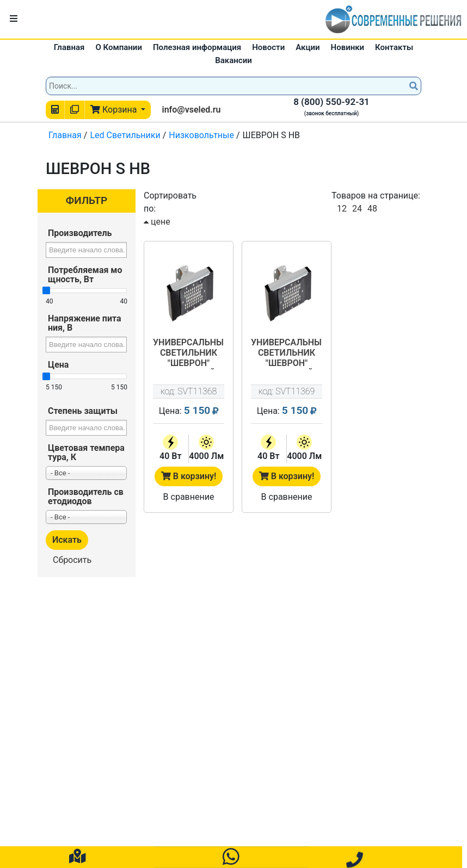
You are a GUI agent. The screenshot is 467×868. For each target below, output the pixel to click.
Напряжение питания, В (85, 323)
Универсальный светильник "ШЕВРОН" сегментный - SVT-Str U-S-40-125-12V (189, 354)
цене (157, 222)
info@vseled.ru (191, 110)
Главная (69, 47)
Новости (268, 47)
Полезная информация (197, 47)
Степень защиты (83, 411)
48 (372, 209)
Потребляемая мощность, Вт (85, 275)
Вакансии (233, 60)
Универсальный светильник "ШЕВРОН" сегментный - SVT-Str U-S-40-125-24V (287, 354)
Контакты (394, 47)
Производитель (80, 233)
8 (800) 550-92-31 (331, 102)
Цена (58, 365)
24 (357, 209)
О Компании (119, 47)
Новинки (348, 47)
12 (342, 209)
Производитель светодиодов (86, 497)
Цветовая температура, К (86, 452)
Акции (308, 47)
